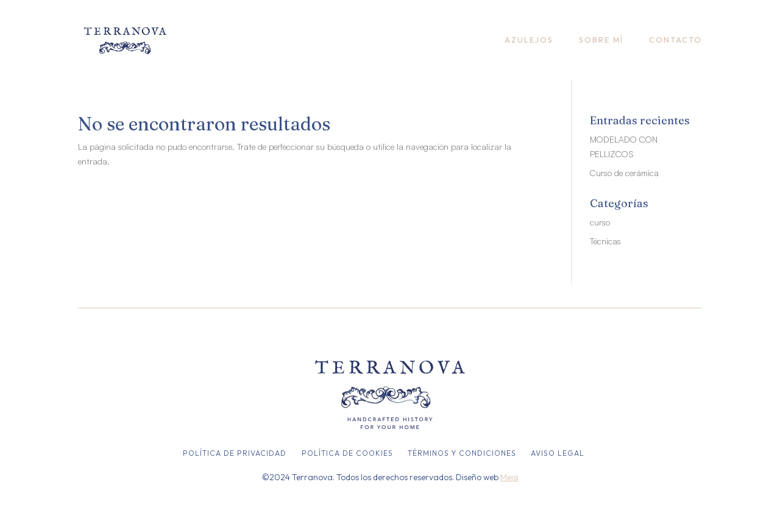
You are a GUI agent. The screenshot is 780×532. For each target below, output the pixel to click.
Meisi (509, 477)
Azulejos (529, 40)
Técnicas (605, 241)
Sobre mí (601, 40)
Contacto (675, 40)
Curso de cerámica (624, 173)
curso (600, 222)
